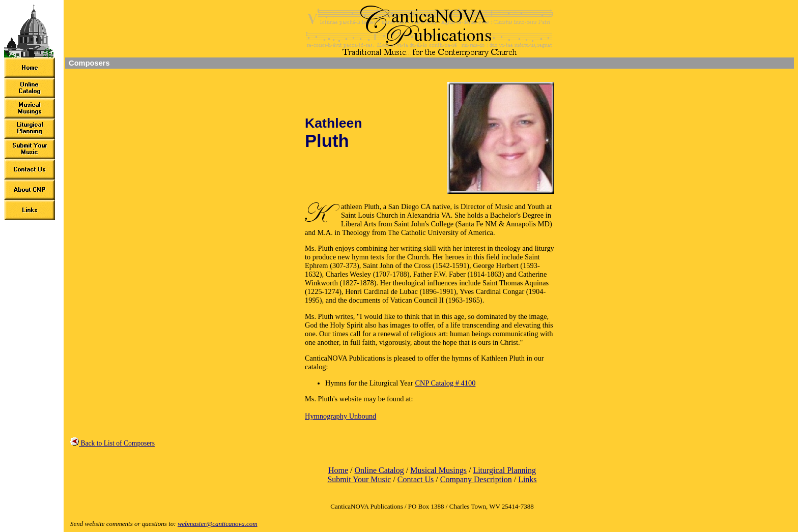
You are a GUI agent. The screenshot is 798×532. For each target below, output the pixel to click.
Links (527, 479)
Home (338, 470)
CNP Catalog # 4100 (445, 383)
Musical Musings (438, 470)
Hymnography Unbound (340, 416)
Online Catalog (379, 470)
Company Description (476, 479)
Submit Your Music (359, 479)
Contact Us (416, 479)
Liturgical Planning (504, 470)
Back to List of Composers (112, 443)
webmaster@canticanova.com (218, 524)
